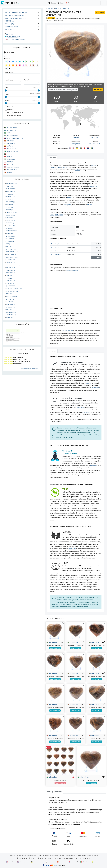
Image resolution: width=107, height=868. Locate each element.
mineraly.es (62, 862)
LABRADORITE (12, 257)
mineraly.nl (73, 862)
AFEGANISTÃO (12, 128)
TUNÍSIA (10, 164)
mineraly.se (96, 862)
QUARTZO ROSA (12, 291)
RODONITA (10, 294)
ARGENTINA (11, 130)
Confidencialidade (32, 855)
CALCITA (10, 210)
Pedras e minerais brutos (16, 13)
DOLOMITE (10, 225)
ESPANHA (10, 141)
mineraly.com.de (37, 862)
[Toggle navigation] (103, 3)
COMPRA (100, 12)
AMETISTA (11, 191)
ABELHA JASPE (12, 183)
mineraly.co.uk (23, 862)
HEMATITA (10, 241)
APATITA (9, 199)
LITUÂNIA (10, 146)
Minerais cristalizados (16, 18)
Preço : (7, 88)
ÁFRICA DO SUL (12, 170)
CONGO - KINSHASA (13, 135)
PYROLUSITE (11, 281)
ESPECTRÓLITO (12, 231)
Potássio (58, 251)
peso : (7, 94)
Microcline (95, 137)
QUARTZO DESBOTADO (14, 289)
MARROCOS (11, 149)
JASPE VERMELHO (12, 252)
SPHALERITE (11, 307)
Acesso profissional (70, 855)
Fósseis (10, 24)
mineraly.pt (85, 862)
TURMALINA (11, 312)
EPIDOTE (10, 228)
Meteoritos (11, 29)
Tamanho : (8, 100)
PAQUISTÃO (11, 159)
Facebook (33, 858)
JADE (9, 244)
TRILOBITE (10, 310)
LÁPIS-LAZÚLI (11, 262)
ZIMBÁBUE (11, 172)
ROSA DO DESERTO (13, 296)
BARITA (9, 207)
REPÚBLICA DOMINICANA (15, 138)
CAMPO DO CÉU (12, 212)
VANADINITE (11, 315)
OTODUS (10, 275)
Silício (57, 247)
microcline (52, 642)
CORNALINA (11, 220)
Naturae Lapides (72, 270)
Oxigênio (58, 244)
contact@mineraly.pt (68, 858)
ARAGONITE (11, 202)
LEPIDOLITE (11, 260)
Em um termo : (9, 72)
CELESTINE (10, 215)
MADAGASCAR (12, 151)
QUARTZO (10, 283)
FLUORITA (10, 233)
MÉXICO (10, 154)
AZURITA (10, 205)
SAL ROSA (10, 299)
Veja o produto (55, 648)
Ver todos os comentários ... (30, 369)
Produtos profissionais (15, 40)
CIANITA (9, 218)
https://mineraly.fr (84, 858)
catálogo (50, 8)
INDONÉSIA (11, 143)
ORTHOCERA (11, 273)
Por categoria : (9, 52)
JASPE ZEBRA (11, 254)
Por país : (27, 80)
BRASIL (10, 133)
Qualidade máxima (13, 37)
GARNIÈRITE (11, 236)
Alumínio (58, 254)
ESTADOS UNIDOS (13, 167)
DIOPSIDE (10, 223)
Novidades (10, 34)
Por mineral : (9, 80)
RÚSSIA (10, 162)
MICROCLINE (11, 270)
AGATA (9, 186)
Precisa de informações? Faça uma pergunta (63, 90)
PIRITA (9, 278)
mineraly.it (50, 862)
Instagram (42, 858)
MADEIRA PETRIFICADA (14, 265)
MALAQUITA (11, 268)
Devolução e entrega (56, 855)
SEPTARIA (10, 302)
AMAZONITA (11, 189)
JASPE (9, 247)
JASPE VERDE (11, 249)
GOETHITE (10, 239)
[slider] (6, 90)
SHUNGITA (10, 304)
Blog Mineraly (22, 858)
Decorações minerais (15, 15)
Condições (12, 855)
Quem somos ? (43, 855)
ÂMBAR (9, 317)
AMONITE (10, 194)
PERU (9, 157)
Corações (66, 8)
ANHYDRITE (11, 197)
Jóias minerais (12, 26)
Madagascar (76, 144)
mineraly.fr (11, 862)
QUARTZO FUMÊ (12, 286)
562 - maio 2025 (95, 144)
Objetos (10, 21)
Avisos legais (21, 855)
